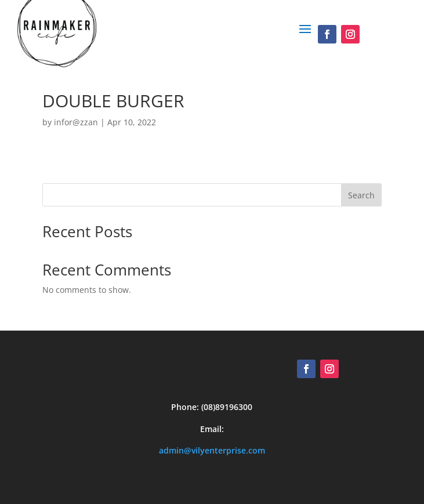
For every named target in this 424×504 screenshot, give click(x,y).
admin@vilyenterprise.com (212, 450)
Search (361, 195)
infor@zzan (76, 122)
